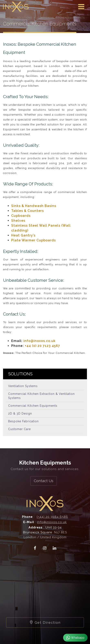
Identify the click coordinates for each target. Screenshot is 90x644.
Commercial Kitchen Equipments (33, 406)
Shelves (18, 221)
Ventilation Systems (23, 386)
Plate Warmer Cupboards (33, 240)
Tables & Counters (27, 211)
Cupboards (21, 216)
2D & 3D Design (20, 413)
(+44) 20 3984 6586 (52, 517)
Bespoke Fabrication (23, 421)
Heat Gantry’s (23, 235)
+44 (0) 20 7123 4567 (42, 346)
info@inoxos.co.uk (40, 341)
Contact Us (44, 481)
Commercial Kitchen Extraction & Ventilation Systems (41, 396)
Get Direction (45, 622)
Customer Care (19, 429)
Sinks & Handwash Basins (34, 206)
